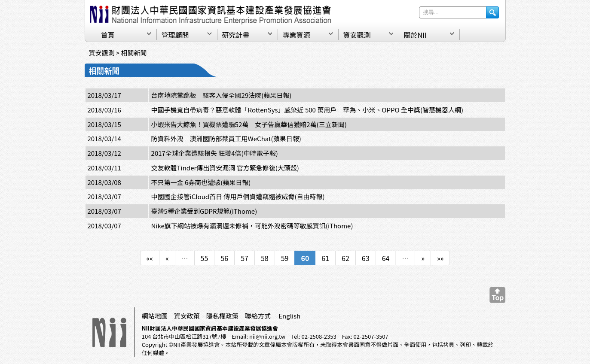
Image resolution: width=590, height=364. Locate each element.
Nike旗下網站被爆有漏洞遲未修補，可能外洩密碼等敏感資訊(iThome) (252, 226)
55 (205, 258)
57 (245, 258)
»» (440, 258)
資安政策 (187, 316)
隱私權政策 (222, 316)
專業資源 (297, 35)
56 (224, 258)
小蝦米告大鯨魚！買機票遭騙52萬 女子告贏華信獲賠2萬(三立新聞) (249, 124)
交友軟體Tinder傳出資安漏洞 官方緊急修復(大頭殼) (225, 168)
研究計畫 (236, 35)
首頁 (108, 35)
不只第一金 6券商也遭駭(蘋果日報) (201, 182)
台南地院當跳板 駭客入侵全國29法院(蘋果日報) (222, 95)
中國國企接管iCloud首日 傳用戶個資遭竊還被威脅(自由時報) (238, 196)
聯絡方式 (258, 316)
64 (386, 258)
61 (325, 258)
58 (265, 258)
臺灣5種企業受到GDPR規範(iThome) (204, 211)
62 (345, 258)
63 (366, 258)
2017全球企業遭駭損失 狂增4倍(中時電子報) (215, 153)
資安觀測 (357, 35)
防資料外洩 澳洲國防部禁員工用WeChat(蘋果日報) (226, 138)
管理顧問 (175, 35)
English (289, 316)
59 (285, 258)
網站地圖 (155, 316)
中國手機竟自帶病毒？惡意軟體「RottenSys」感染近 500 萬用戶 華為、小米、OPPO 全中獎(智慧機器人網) (307, 110)
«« (150, 258)
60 (305, 258)
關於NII (415, 35)
